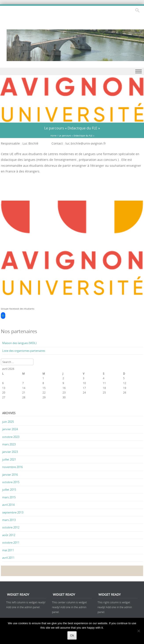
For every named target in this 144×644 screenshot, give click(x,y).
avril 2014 (8, 505)
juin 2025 (8, 422)
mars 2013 (9, 520)
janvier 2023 (10, 452)
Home (54, 136)
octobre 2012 (11, 527)
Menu (72, 72)
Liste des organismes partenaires (24, 351)
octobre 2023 (11, 437)
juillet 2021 (9, 459)
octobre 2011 (11, 542)
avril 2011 (8, 558)
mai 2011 (8, 550)
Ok (72, 635)
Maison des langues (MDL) (19, 343)
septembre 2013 (13, 512)
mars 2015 (9, 497)
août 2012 (9, 535)
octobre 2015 (11, 482)
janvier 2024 (10, 429)
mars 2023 (9, 444)
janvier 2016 (10, 475)
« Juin (5, 406)
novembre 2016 (12, 467)
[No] (138, 631)
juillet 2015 (9, 490)
